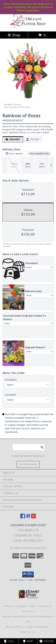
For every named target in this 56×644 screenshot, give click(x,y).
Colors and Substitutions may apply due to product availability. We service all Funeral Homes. (28, 7)
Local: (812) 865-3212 (28, 541)
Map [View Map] (28, 641)
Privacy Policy (15, 627)
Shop (14, 35)
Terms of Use (28, 632)
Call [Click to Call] (9, 641)
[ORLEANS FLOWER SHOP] (28, 27)
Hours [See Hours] (47, 641)
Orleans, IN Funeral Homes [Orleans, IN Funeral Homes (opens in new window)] (20, 606)
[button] (28, 574)
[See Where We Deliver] (28, 464)
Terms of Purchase (37, 627)
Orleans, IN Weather (14, 617)
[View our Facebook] (23, 517)
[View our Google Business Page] (28, 517)
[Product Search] (29, 447)
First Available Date (39, 154)
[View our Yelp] (33, 517)
